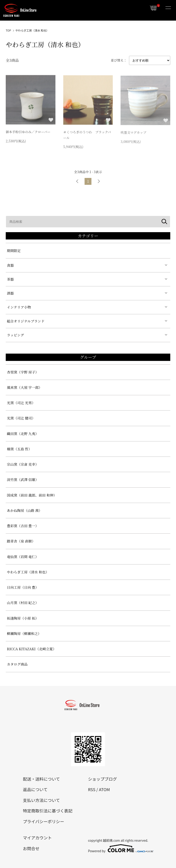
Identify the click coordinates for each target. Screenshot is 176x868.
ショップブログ (102, 779)
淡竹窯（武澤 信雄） (23, 480)
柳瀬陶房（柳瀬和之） (24, 633)
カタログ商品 (17, 664)
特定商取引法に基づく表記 (48, 811)
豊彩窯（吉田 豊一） (23, 526)
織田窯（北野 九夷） (23, 434)
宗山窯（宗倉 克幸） (23, 464)
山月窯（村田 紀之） (23, 603)
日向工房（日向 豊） (23, 587)
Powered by (121, 848)
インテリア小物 (19, 307)
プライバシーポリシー (44, 821)
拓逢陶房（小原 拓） (23, 618)
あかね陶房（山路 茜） (25, 510)
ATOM (104, 789)
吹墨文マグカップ (133, 133)
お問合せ (31, 848)
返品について (35, 789)
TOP (8, 30)
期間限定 (14, 251)
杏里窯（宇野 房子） (23, 372)
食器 (10, 265)
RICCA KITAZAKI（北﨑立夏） (32, 649)
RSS (92, 789)
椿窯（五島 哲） (19, 449)
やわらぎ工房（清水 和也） (32, 30)
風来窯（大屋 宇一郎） (25, 387)
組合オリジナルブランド (26, 321)
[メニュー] (168, 8)
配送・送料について (41, 779)
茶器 (10, 279)
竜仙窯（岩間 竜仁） (23, 557)
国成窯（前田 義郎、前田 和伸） (32, 495)
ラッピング (15, 335)
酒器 (10, 293)
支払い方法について (41, 800)
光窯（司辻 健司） (21, 418)
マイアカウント (37, 838)
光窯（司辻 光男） (21, 403)
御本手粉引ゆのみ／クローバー (28, 132)
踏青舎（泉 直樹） (21, 541)
